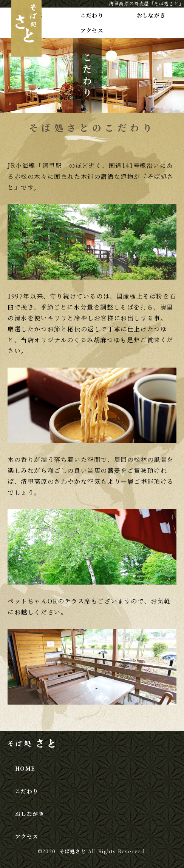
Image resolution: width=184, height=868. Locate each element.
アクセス (92, 30)
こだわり (92, 15)
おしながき (151, 15)
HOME (25, 768)
